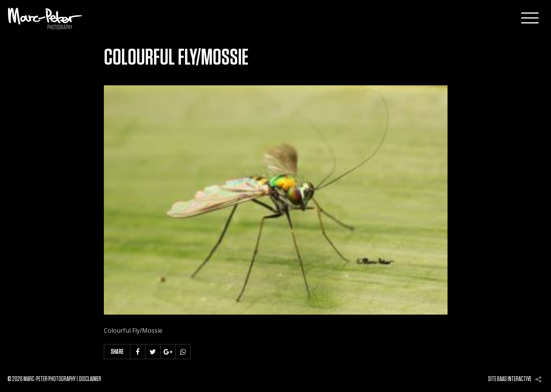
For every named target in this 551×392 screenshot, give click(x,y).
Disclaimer (90, 379)
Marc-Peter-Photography (45, 19)
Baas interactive (514, 379)
